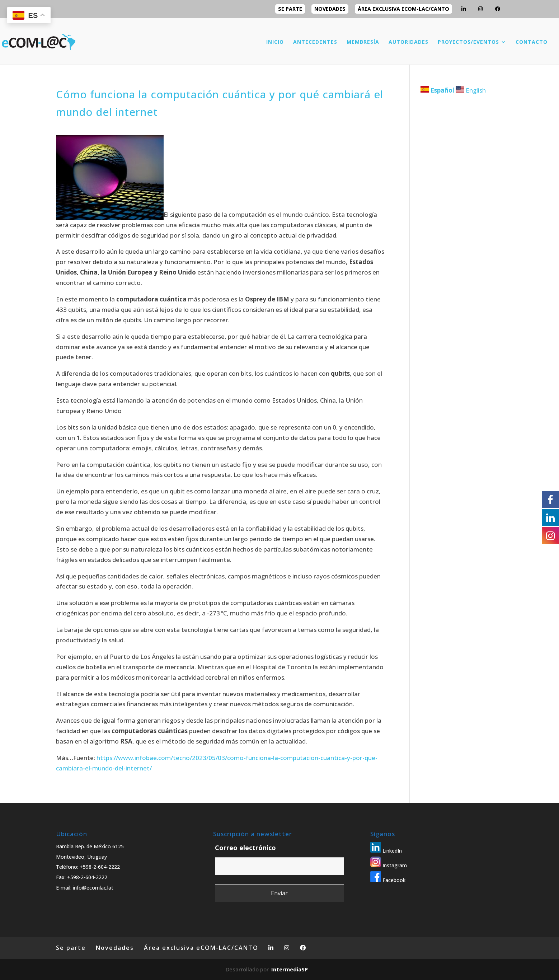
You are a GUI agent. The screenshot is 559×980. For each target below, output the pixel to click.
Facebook (388, 880)
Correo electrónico (245, 848)
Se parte (290, 9)
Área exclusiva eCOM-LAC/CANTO (403, 9)
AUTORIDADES (408, 42)
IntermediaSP (290, 969)
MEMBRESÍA (363, 42)
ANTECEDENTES (315, 42)
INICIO (275, 42)
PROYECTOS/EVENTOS (468, 42)
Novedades (330, 9)
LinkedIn (386, 851)
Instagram (389, 865)
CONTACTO (532, 42)
